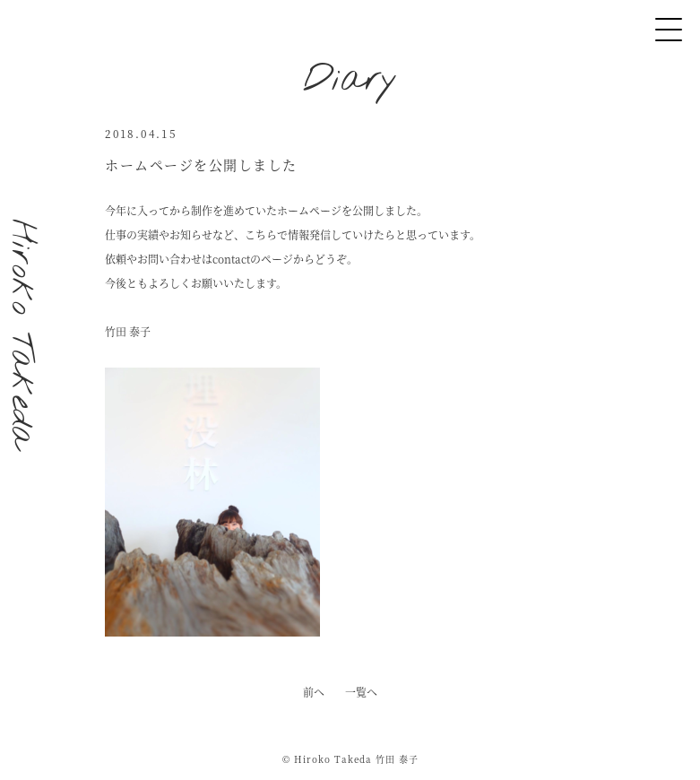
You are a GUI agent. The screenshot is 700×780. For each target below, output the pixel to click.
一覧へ (361, 692)
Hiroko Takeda (22, 334)
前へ (314, 692)
